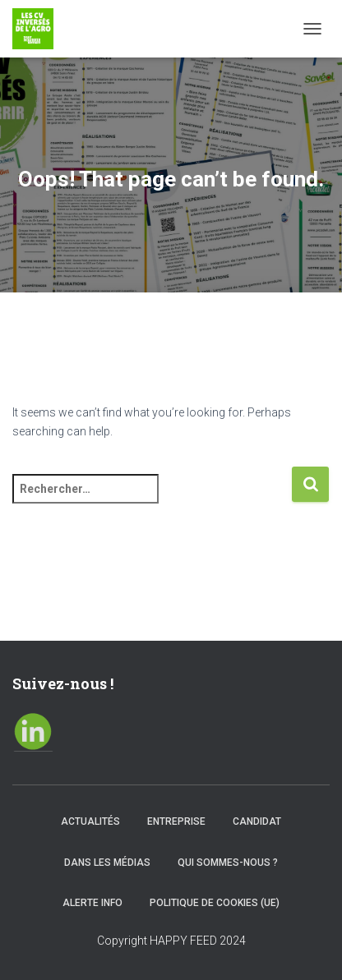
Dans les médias (107, 863)
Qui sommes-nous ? (228, 863)
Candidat (257, 821)
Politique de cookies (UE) (215, 903)
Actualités (90, 821)
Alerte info (92, 903)
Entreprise (176, 821)
